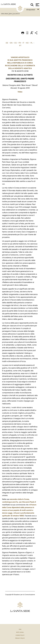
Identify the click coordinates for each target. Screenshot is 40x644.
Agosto (16, 14)
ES (16, 43)
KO (27, 43)
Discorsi (5, 14)
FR (20, 43)
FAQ (20, 629)
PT (20, 46)
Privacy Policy (20, 638)
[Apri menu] (37, 5)
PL (32, 43)
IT (23, 43)
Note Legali (20, 632)
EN (11, 43)
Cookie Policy (20, 635)
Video (20, 92)
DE (7, 43)
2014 (11, 14)
